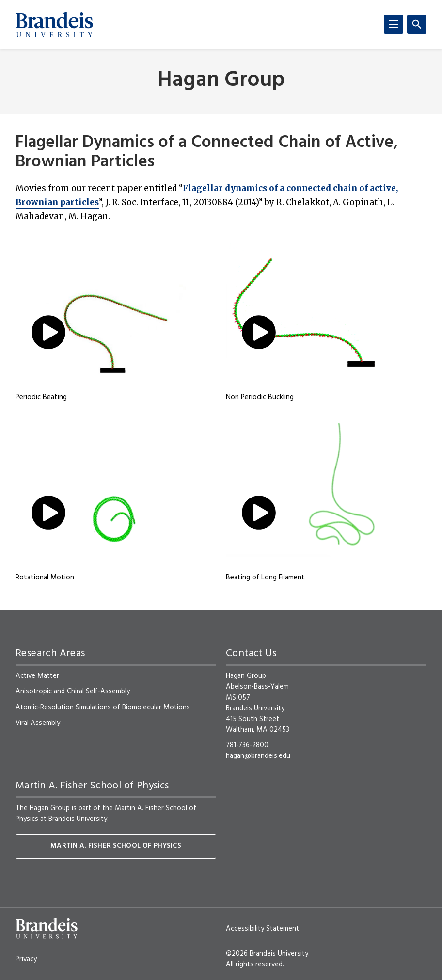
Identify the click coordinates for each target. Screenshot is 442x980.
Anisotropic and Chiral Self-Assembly (73, 691)
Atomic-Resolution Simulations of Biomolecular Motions (103, 707)
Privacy (26, 959)
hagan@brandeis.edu (258, 756)
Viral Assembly (38, 723)
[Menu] (394, 24)
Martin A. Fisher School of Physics (116, 846)
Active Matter (37, 676)
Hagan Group (221, 81)
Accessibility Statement (262, 929)
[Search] (417, 24)
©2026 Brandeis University (267, 954)
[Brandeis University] (54, 25)
